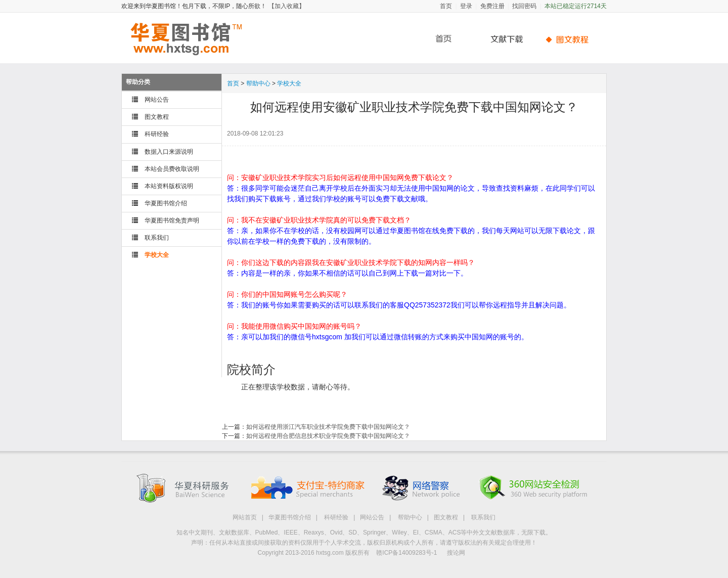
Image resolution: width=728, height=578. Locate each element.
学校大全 (157, 255)
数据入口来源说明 (169, 152)
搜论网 (456, 553)
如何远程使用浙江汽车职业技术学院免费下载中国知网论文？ (328, 427)
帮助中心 (569, 39)
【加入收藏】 (287, 6)
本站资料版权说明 (169, 186)
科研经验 (157, 134)
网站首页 (245, 517)
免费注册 (492, 6)
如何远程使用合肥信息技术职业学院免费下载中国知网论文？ (328, 436)
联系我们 (157, 238)
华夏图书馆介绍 (166, 203)
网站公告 (157, 100)
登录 (466, 6)
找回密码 (524, 6)
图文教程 (157, 117)
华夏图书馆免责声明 (172, 220)
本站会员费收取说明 (172, 169)
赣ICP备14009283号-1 (406, 553)
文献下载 (503, 39)
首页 (446, 6)
